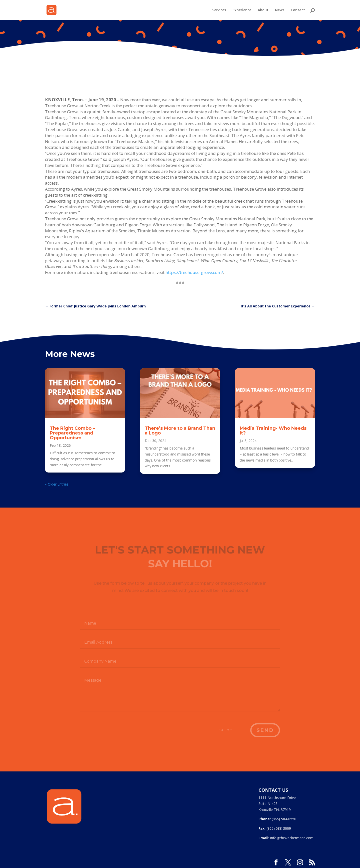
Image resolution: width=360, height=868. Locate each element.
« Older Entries (57, 484)
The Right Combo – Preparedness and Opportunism (72, 433)
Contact (298, 10)
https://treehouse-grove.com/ (194, 272)
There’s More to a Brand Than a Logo (180, 431)
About (263, 10)
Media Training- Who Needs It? (273, 431)
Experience (242, 10)
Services (219, 10)
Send (265, 730)
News (280, 10)
